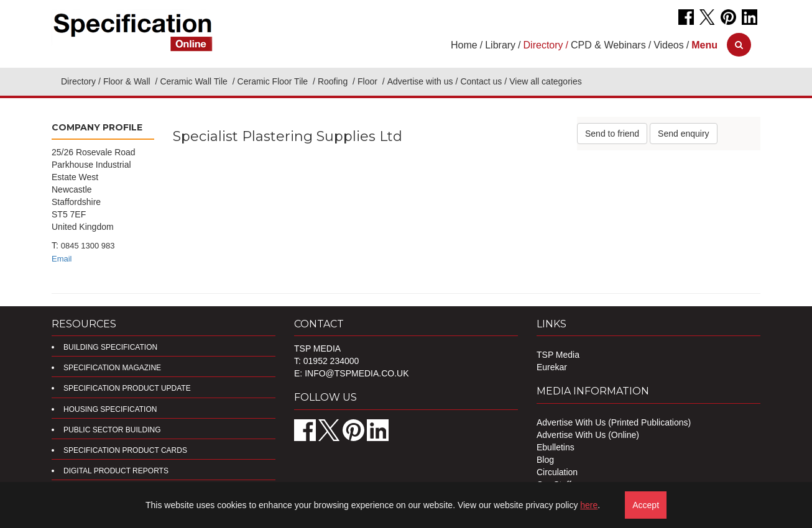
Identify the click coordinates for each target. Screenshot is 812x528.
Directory (78, 81)
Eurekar (552, 367)
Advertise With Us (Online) (588, 435)
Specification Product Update (127, 388)
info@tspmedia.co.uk (357, 373)
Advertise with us (420, 81)
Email (62, 259)
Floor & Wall (128, 81)
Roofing (334, 81)
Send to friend (612, 134)
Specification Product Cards (125, 450)
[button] (704, 45)
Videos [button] (669, 45)
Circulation (557, 472)
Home (464, 45)
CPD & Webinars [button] (608, 45)
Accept (646, 505)
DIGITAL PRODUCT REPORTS (116, 471)
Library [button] (500, 45)
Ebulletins (556, 447)
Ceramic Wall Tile (195, 81)
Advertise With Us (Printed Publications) (614, 422)
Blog (545, 460)
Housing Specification (110, 409)
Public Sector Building (112, 430)
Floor (369, 81)
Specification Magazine (112, 368)
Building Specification (110, 347)
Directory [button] (543, 45)
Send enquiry (684, 134)
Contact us (481, 81)
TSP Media (558, 355)
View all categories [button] (545, 81)
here (589, 505)
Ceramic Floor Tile (274, 81)
